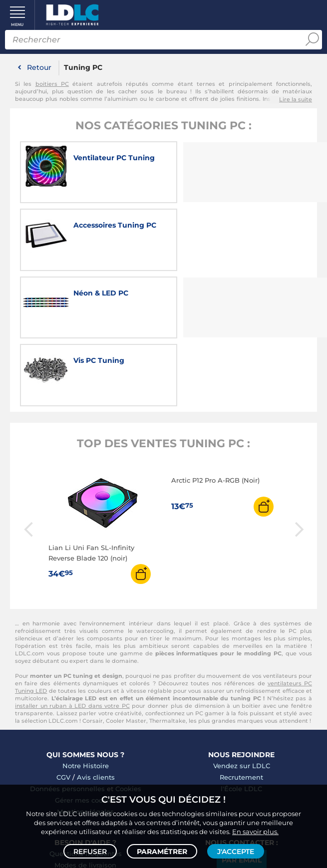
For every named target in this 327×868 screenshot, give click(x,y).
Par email (242, 715)
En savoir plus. (255, 831)
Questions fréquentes (86, 709)
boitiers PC (52, 84)
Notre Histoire (86, 621)
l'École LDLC (241, 644)
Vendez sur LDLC (242, 621)
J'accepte (236, 851)
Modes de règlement (86, 732)
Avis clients (96, 632)
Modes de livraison (85, 720)
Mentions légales (85, 667)
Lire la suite (296, 99)
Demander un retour (85, 743)
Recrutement (241, 632)
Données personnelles (67, 644)
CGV (63, 632)
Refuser (90, 851)
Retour (39, 67)
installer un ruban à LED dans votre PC (72, 561)
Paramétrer (162, 851)
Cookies (128, 644)
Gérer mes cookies (86, 655)
